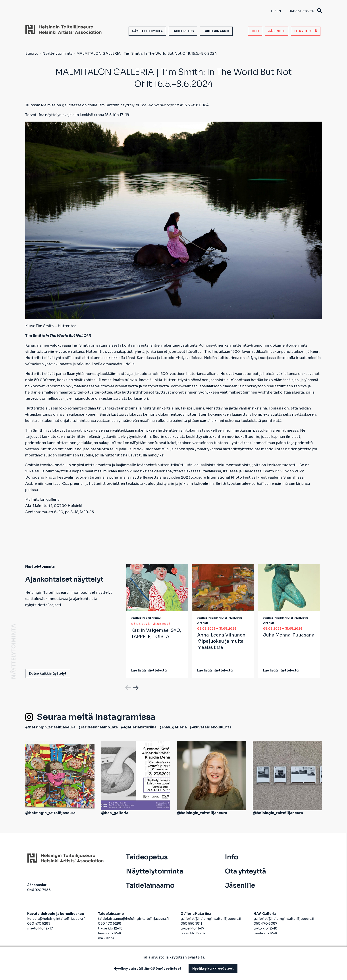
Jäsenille (277, 31)
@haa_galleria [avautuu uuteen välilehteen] (173, 727)
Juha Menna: (289, 635)
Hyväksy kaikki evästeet (213, 968)
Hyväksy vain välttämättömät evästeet (147, 968)
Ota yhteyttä (306, 31)
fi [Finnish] (272, 11)
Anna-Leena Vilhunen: (222, 641)
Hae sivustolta (305, 11)
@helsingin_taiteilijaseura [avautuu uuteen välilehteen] (50, 727)
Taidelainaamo (216, 31)
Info (255, 31)
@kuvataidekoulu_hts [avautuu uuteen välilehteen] (211, 727)
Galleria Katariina (146, 618)
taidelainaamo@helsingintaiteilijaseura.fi (133, 919)
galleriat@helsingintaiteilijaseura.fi (211, 919)
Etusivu (32, 53)
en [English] (279, 11)
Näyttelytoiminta (147, 31)
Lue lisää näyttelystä (149, 670)
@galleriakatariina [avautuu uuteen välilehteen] (139, 727)
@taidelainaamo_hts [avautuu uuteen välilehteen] (98, 727)
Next (135, 687)
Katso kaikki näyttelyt (48, 673)
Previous (127, 687)
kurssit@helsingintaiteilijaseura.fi (57, 919)
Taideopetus (183, 31)
